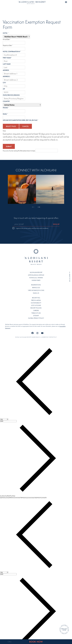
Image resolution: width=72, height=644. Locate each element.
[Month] (4, 414)
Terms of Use (36, 308)
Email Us (36, 288)
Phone (6, 108)
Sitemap (36, 310)
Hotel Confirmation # (12, 52)
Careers (36, 305)
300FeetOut (53, 332)
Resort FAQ (36, 292)
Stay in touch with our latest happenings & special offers (36, 218)
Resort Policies (36, 303)
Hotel (6, 33)
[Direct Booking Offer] (64, 630)
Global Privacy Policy (36, 313)
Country (6, 101)
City (4, 83)
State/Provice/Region (11, 95)
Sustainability (36, 298)
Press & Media (36, 295)
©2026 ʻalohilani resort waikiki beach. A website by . (36, 332)
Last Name (7, 64)
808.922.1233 (36, 282)
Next (39, 184)
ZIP (4, 89)
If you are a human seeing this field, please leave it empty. (30, 151)
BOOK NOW (36, 642)
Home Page (32, 2)
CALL (10, 642)
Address (6, 70)
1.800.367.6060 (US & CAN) (36, 285)
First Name (7, 58)
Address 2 (6, 76)
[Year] (8, 416)
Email (5, 114)
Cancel (26, 126)
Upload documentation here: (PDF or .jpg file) (20, 120)
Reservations (36, 280)
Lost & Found (36, 300)
